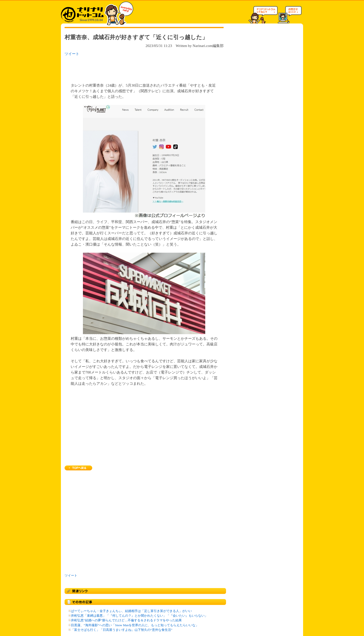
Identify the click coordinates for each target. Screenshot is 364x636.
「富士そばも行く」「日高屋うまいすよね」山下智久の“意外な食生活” (122, 630)
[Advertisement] (128, 68)
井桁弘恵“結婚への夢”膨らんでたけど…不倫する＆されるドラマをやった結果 (126, 620)
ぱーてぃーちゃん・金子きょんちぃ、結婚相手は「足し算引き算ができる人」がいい (131, 611)
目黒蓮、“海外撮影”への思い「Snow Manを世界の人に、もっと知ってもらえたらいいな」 (135, 625)
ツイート (72, 54)
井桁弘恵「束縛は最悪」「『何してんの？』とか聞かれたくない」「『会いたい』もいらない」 (139, 616)
